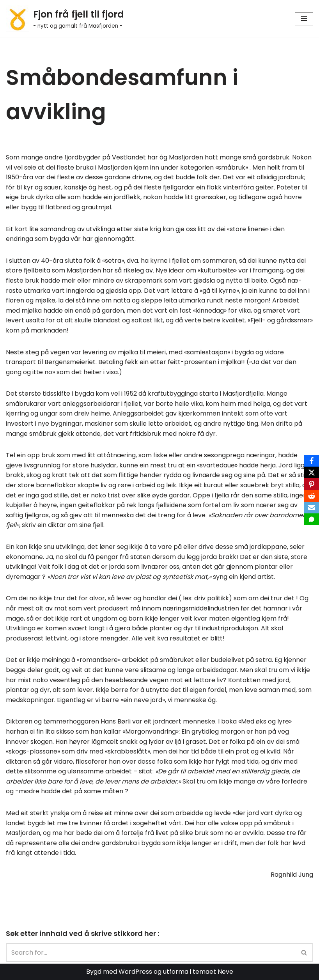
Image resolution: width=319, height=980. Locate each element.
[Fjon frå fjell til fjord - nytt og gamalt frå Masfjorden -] (65, 19)
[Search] (151, 953)
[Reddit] (312, 496)
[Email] (312, 508)
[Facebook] (312, 461)
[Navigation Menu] (304, 19)
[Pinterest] (312, 484)
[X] (312, 472)
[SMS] (312, 519)
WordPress (135, 972)
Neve (225, 972)
